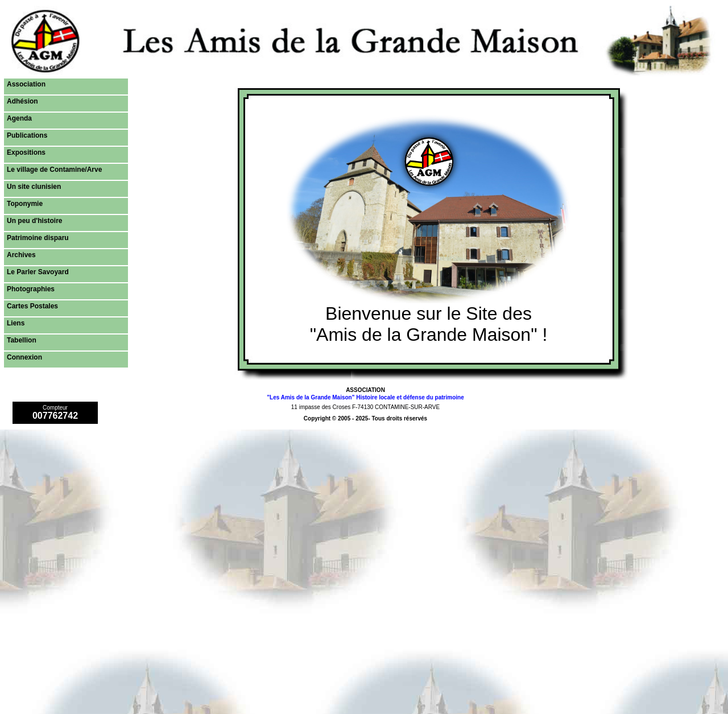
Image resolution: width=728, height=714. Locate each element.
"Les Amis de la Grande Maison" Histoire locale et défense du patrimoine (365, 397)
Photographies (31, 289)
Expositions (26, 152)
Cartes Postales (32, 306)
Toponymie (25, 204)
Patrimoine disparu (38, 238)
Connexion (24, 357)
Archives (21, 255)
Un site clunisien (34, 187)
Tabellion (22, 340)
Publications (27, 135)
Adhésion (22, 101)
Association (26, 84)
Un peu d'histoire (35, 221)
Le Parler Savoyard (38, 272)
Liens (16, 323)
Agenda (19, 118)
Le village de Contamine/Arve (54, 170)
